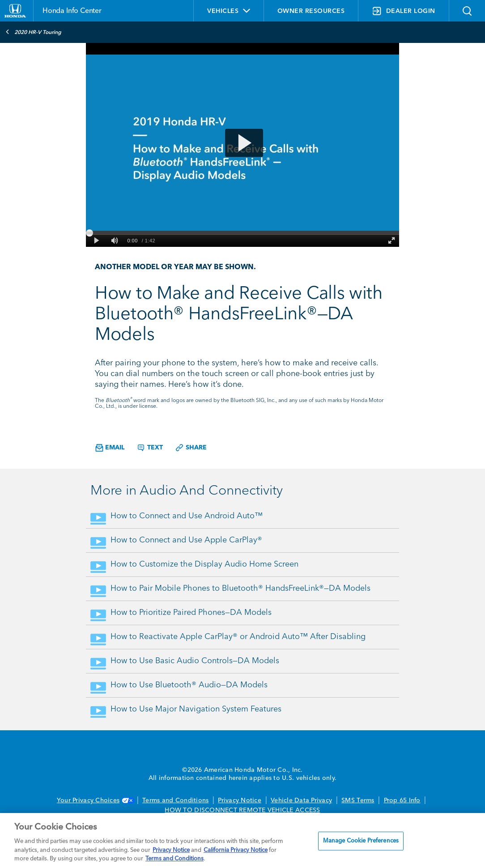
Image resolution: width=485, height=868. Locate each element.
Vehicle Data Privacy (301, 800)
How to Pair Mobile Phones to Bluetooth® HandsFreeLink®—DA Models (240, 589)
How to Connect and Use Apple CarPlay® (186, 540)
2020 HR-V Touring (33, 32)
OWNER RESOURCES (311, 11)
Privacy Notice (240, 800)
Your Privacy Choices (95, 800)
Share (191, 448)
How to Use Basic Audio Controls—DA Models (195, 661)
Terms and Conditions (175, 800)
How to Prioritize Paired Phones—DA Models (191, 613)
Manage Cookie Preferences (361, 841)
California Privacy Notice (236, 850)
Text (150, 448)
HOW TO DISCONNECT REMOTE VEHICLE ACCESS (242, 810)
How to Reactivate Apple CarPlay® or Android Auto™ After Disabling (238, 637)
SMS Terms (358, 800)
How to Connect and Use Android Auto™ (187, 516)
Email (110, 448)
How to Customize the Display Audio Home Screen (204, 564)
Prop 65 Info (402, 800)
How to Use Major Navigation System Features (196, 709)
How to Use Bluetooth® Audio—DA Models (189, 685)
